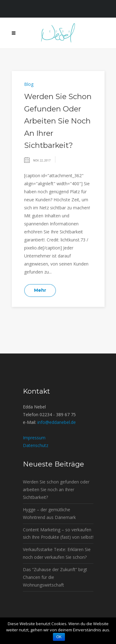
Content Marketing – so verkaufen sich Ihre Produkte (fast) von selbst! (58, 533)
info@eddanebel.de (57, 422)
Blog (29, 84)
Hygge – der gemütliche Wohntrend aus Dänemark (49, 513)
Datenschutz (36, 445)
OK (59, 637)
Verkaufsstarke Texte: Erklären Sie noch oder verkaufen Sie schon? (57, 553)
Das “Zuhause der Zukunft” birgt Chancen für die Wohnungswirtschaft (55, 577)
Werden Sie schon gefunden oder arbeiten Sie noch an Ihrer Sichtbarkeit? (58, 121)
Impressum (34, 438)
